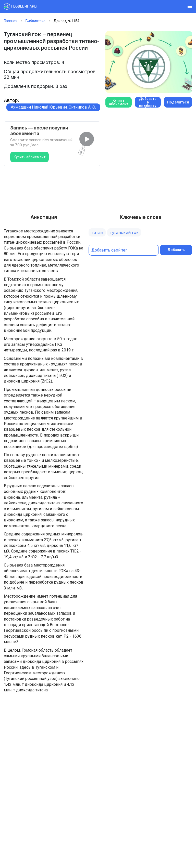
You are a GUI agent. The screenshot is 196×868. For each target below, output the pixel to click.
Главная (11, 21)
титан (97, 232)
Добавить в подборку (148, 102)
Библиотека (35, 21)
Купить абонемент (29, 157)
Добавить (176, 250)
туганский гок (124, 232)
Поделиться (178, 102)
